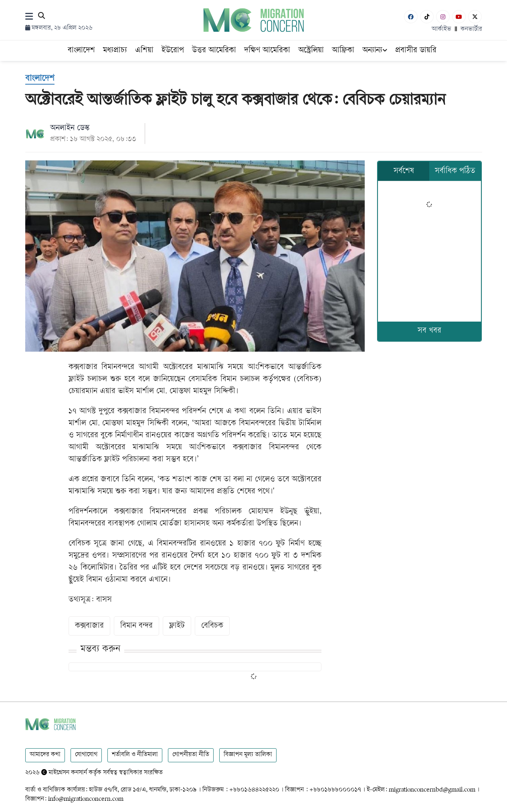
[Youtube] (459, 17)
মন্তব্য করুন (100, 649)
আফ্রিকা (343, 51)
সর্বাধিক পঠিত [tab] (455, 171)
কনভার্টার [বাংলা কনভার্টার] (471, 29)
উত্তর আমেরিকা (214, 51)
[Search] (41, 17)
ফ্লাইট (177, 626)
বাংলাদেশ (81, 51)
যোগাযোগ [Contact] (86, 755)
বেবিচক (212, 626)
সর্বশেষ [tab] (404, 171)
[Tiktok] (427, 17)
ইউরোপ (173, 51)
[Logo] (253, 20)
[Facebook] (411, 17)
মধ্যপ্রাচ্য (115, 51)
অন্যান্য (375, 51)
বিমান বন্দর (136, 626)
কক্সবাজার (89, 626)
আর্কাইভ (441, 29)
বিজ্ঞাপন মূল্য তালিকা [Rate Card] (248, 755)
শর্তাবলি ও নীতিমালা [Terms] (135, 755)
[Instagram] (443, 17)
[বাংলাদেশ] (40, 79)
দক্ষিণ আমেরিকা (267, 51)
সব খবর (429, 331)
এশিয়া (144, 51)
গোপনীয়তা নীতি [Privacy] (191, 755)
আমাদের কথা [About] (45, 755)
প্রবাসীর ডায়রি (416, 51)
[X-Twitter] (475, 17)
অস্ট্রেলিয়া (311, 51)
